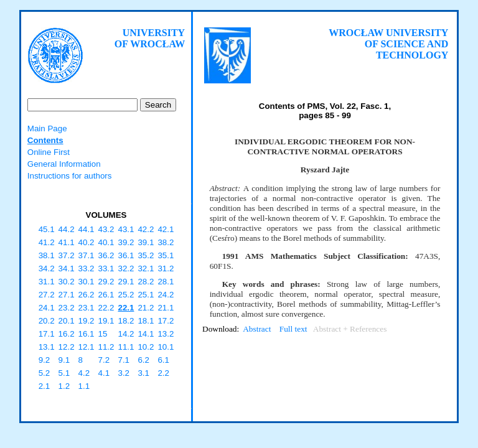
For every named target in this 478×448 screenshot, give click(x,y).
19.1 (106, 321)
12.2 (67, 347)
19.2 (87, 321)
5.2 (45, 373)
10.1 (166, 347)
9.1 (64, 360)
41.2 (47, 242)
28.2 (146, 282)
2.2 (163, 373)
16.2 (67, 334)
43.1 (126, 229)
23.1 (87, 308)
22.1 (126, 308)
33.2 (87, 268)
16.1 (87, 334)
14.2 (126, 334)
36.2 (106, 255)
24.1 (47, 308)
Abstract (257, 329)
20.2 (47, 321)
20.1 (67, 321)
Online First (49, 152)
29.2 (106, 282)
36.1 (126, 255)
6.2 (143, 360)
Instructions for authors (70, 176)
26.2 (87, 295)
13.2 (166, 334)
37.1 (87, 255)
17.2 (166, 321)
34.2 (47, 268)
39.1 (146, 242)
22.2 (106, 308)
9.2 (45, 360)
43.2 (106, 229)
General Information (64, 164)
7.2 (104, 360)
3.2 (124, 373)
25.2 (126, 295)
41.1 (67, 242)
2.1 (45, 386)
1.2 (64, 386)
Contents (45, 140)
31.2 (166, 268)
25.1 (146, 295)
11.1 (126, 347)
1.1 (84, 386)
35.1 (166, 255)
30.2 (67, 282)
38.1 (47, 255)
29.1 (126, 282)
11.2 (106, 347)
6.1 (163, 360)
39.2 (126, 242)
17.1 (47, 334)
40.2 (87, 242)
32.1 (146, 268)
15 (103, 334)
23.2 (67, 308)
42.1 (166, 229)
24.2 (166, 295)
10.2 (146, 347)
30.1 (87, 282)
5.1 (64, 373)
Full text (293, 329)
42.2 (146, 229)
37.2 (67, 255)
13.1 (47, 347)
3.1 (143, 373)
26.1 (106, 295)
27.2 (47, 295)
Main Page (47, 128)
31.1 (47, 282)
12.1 (87, 347)
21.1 (166, 308)
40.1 (106, 242)
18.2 (126, 321)
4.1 (104, 373)
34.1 (67, 268)
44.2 (67, 229)
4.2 (84, 373)
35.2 (146, 255)
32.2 (126, 268)
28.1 (166, 282)
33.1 (106, 268)
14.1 (146, 334)
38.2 (166, 242)
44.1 (87, 229)
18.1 (146, 321)
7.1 (124, 360)
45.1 (47, 229)
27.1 (67, 295)
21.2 (146, 308)
